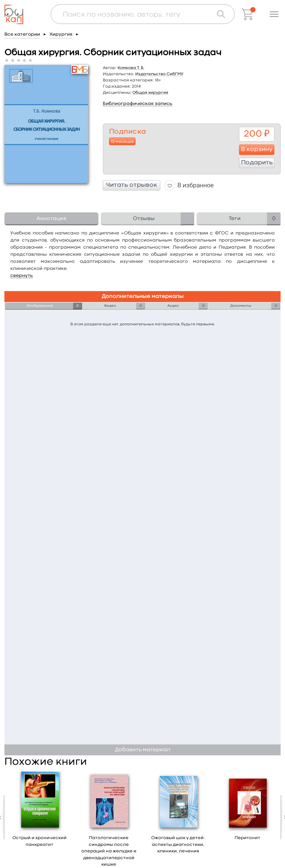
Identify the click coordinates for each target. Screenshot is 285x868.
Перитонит (247, 838)
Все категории (22, 35)
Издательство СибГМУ (159, 74)
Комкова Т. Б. (131, 68)
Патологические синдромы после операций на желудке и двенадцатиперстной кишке (109, 851)
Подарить (257, 163)
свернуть (22, 276)
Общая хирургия (150, 93)
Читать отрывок (132, 185)
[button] (274, 14)
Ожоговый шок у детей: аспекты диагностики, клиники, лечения (178, 845)
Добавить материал (143, 750)
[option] (40, 811)
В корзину (257, 150)
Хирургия (61, 35)
